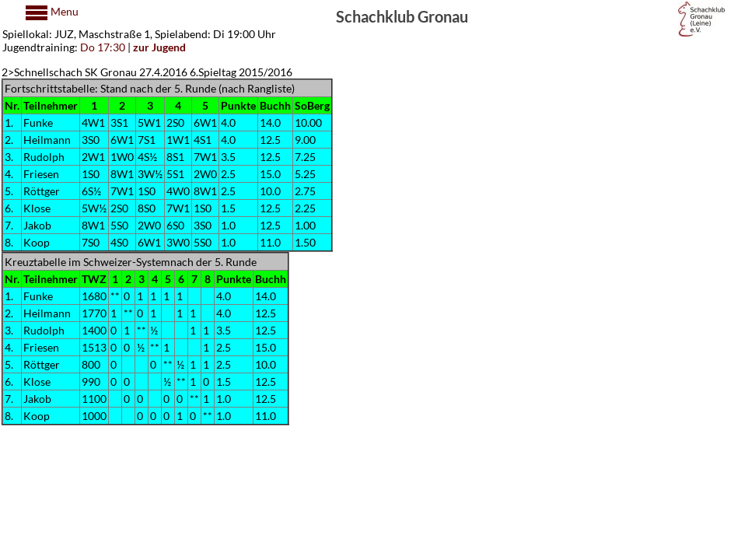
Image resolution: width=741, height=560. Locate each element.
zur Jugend (159, 47)
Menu (63, 11)
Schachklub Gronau (402, 16)
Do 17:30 (103, 47)
